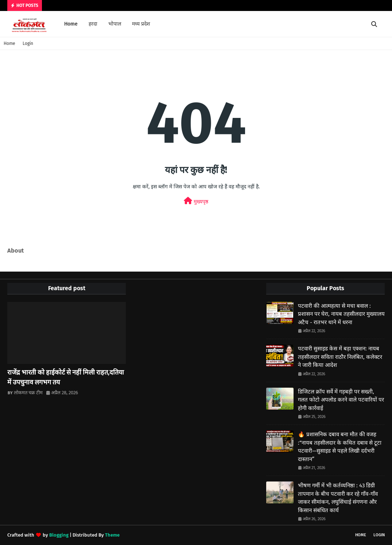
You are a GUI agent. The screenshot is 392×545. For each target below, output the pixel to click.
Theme (112, 535)
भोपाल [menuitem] (115, 24)
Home (9, 43)
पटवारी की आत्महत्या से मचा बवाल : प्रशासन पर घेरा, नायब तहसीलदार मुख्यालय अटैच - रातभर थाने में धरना (341, 314)
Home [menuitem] (71, 24)
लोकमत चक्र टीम (28, 393)
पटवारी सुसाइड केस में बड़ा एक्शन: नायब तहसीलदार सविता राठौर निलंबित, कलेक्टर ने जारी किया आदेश (340, 357)
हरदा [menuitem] (93, 24)
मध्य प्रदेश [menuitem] (141, 24)
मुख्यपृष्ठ (196, 201)
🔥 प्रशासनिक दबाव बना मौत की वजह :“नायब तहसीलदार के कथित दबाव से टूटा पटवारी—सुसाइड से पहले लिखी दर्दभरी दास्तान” (340, 447)
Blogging (59, 535)
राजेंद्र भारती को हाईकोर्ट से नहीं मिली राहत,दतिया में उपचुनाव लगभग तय (66, 377)
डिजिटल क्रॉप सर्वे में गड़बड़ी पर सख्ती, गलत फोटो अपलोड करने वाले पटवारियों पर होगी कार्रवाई (341, 400)
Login (28, 43)
